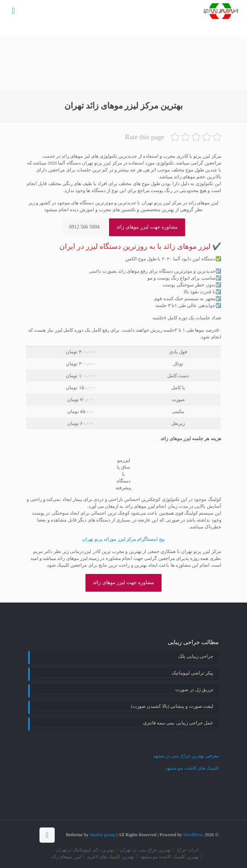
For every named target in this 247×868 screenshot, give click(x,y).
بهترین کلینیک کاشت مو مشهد (169, 857)
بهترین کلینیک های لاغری (111, 857)
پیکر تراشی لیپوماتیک (193, 673)
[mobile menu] (13, 11)
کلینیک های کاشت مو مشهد (192, 768)
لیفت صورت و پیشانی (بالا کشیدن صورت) (172, 706)
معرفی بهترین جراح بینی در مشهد (186, 756)
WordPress (193, 835)
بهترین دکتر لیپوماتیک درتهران (85, 850)
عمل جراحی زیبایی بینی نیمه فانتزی (178, 723)
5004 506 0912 (84, 227)
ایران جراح (188, 850)
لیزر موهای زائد (66, 857)
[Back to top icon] (47, 835)
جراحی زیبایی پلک (196, 656)
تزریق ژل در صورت (194, 690)
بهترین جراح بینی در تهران (145, 850)
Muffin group (102, 835)
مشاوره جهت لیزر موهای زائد (147, 227)
